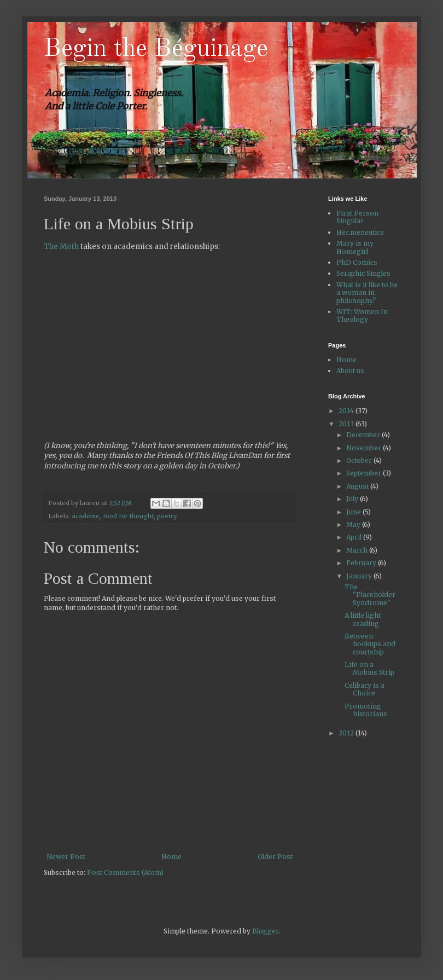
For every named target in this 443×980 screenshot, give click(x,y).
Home (171, 857)
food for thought (128, 516)
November (365, 448)
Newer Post (66, 857)
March (358, 550)
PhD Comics (357, 262)
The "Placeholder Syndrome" (370, 595)
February (362, 563)
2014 (347, 411)
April (355, 537)
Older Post (275, 857)
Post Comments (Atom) (125, 872)
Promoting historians (366, 710)
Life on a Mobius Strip (369, 668)
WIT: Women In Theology (362, 315)
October (360, 460)
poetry (167, 516)
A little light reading (363, 619)
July (353, 499)
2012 (347, 733)
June (354, 512)
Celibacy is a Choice (365, 689)
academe (86, 516)
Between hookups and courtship (370, 644)
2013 (347, 424)
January (360, 576)
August (358, 486)
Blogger (265, 931)
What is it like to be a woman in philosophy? (367, 293)
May (354, 524)
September (365, 473)
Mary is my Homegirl (355, 247)
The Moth (61, 247)
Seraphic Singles (363, 273)
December (364, 435)
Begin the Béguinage (156, 49)
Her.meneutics (360, 232)
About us (350, 371)
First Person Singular (357, 217)
